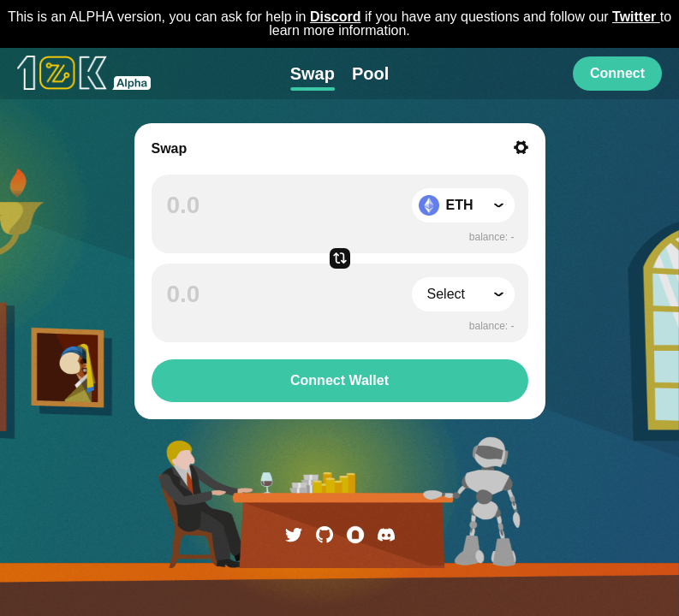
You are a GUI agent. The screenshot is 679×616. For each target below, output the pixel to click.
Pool (370, 74)
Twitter (636, 17)
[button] (463, 205)
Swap (313, 74)
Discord (336, 17)
